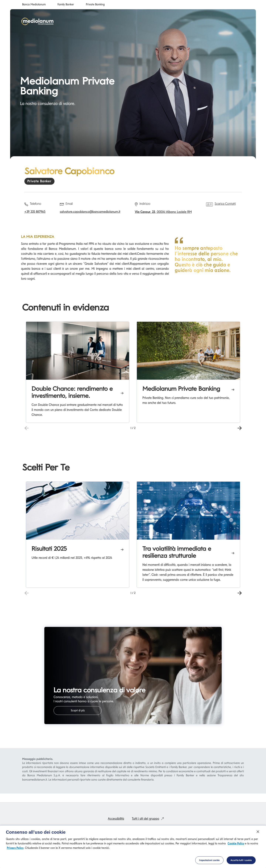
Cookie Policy (236, 843)
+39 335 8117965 (35, 212)
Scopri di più (78, 710)
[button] (239, 428)
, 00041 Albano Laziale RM (163, 212)
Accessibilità (116, 818)
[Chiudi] (258, 832)
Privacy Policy (15, 848)
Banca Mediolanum (34, 4)
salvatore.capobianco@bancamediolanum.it (90, 212)
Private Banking (95, 4)
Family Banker (66, 4)
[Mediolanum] (37, 21)
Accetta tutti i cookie (241, 860)
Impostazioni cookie (209, 860)
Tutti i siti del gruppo (149, 818)
